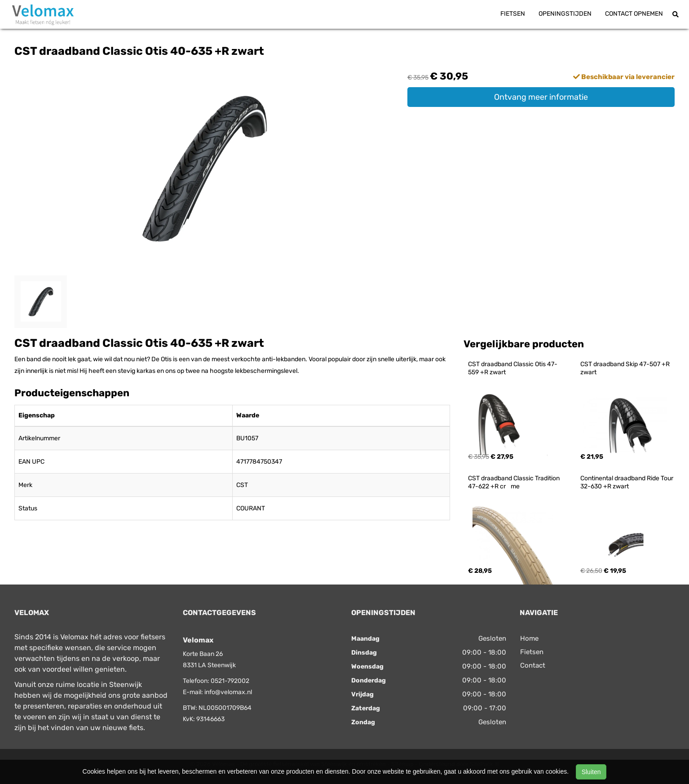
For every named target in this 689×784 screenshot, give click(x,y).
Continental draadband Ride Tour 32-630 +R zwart (627, 482)
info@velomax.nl (228, 692)
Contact (533, 665)
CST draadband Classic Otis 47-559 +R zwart (513, 368)
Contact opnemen (634, 14)
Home (529, 638)
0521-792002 (230, 681)
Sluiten (591, 772)
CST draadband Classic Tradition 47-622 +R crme (515, 482)
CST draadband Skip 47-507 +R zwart (626, 368)
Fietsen (513, 14)
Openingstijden (565, 14)
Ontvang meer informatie (541, 97)
